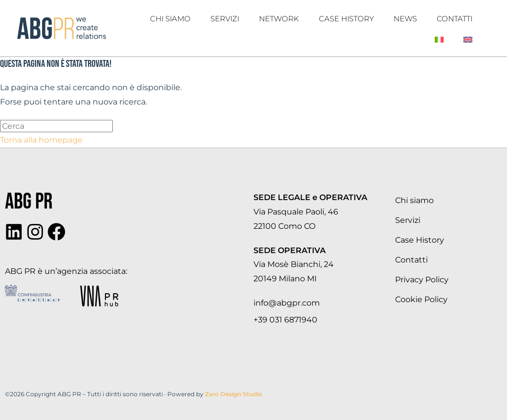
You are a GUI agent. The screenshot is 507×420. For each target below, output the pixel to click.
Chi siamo (414, 200)
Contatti (455, 19)
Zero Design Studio (234, 394)
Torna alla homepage (41, 140)
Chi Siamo (170, 19)
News (405, 19)
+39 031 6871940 (285, 320)
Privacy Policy (422, 280)
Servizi (225, 19)
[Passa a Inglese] (468, 40)
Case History (346, 19)
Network (279, 19)
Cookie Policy (421, 299)
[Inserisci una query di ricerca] (56, 126)
